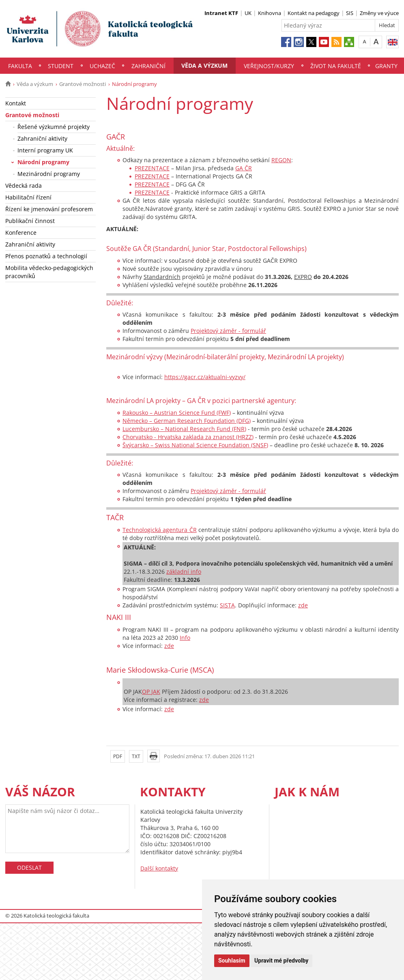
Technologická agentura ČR (160, 530)
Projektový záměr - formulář (228, 331)
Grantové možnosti (83, 84)
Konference (21, 233)
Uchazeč (102, 66)
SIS (350, 13)
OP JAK (151, 692)
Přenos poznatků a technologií (46, 256)
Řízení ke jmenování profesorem (49, 209)
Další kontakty (159, 868)
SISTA (227, 605)
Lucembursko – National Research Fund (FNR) (184, 429)
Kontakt (16, 103)
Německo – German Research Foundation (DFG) (187, 421)
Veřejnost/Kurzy (269, 66)
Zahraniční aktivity (42, 138)
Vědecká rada (24, 185)
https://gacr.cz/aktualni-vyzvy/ (205, 377)
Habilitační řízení (28, 197)
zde (303, 605)
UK (248, 13)
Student (61, 66)
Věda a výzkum (204, 65)
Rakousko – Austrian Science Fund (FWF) (177, 413)
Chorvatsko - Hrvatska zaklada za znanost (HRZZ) (188, 437)
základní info (184, 571)
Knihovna (270, 13)
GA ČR (244, 168)
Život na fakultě (336, 66)
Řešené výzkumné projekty (54, 127)
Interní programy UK (45, 150)
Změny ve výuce (379, 13)
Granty (386, 66)
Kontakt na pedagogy (314, 13)
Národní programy (43, 162)
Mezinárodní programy (49, 174)
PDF (118, 756)
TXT (136, 756)
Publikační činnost (30, 221)
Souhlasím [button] (232, 961)
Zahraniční (148, 66)
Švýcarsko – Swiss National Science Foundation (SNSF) (195, 445)
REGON (281, 160)
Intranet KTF (221, 13)
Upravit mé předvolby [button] (281, 961)
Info (185, 638)
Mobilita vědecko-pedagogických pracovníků (49, 272)
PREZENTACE (152, 168)
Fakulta (20, 66)
